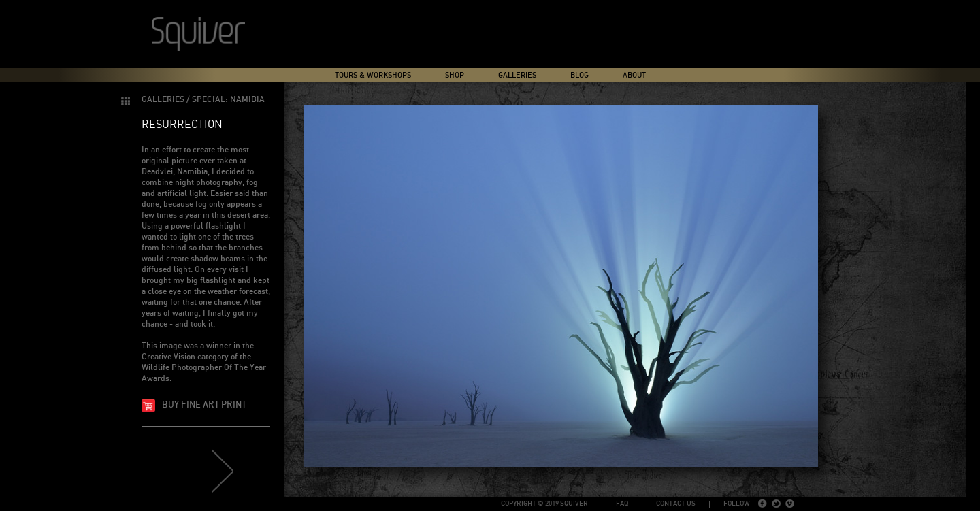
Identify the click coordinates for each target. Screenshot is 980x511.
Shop (455, 75)
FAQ (622, 504)
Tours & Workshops (373, 75)
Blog (579, 75)
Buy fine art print (204, 405)
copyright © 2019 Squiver (544, 504)
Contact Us (676, 504)
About (634, 75)
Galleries (517, 75)
